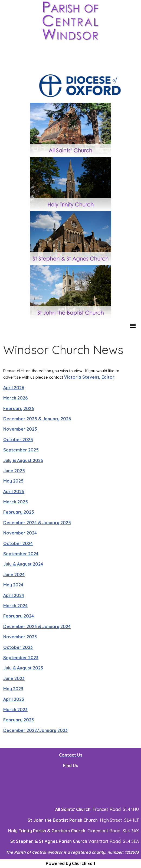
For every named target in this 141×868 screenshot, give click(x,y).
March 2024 (15, 606)
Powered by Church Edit (71, 863)
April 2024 (14, 595)
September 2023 (21, 658)
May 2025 (13, 481)
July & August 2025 (23, 460)
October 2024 (18, 543)
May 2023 (13, 689)
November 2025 (20, 429)
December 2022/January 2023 (35, 730)
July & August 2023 (23, 668)
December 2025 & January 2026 (37, 419)
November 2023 (20, 637)
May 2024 (13, 585)
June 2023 (14, 678)
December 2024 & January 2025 (37, 523)
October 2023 (18, 647)
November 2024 (20, 533)
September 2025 (21, 450)
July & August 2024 (23, 564)
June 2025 (14, 471)
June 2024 (14, 575)
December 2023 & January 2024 (37, 626)
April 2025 (14, 491)
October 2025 (18, 440)
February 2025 (19, 512)
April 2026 (14, 388)
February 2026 (19, 408)
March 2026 (15, 398)
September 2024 (21, 554)
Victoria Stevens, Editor (89, 377)
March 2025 (16, 502)
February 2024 (19, 616)
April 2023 (14, 699)
